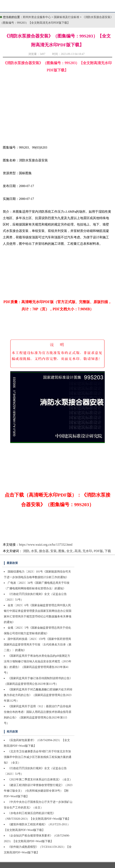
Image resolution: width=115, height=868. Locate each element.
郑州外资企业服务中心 (37, 17)
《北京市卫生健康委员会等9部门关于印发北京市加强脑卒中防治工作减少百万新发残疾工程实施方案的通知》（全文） (38, 757)
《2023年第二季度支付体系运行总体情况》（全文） (40, 779)
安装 (53, 551)
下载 (108, 551)
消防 (26, 551)
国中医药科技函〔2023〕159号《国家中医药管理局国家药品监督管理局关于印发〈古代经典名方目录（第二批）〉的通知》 (38, 645)
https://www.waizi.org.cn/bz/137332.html (46, 545)
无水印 (87, 551)
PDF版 (98, 551)
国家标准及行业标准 (67, 17)
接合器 (44, 551)
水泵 (34, 551)
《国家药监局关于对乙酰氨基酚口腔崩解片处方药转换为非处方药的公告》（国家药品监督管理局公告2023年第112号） (38, 695)
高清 (78, 551)
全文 (70, 551)
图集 (62, 551)
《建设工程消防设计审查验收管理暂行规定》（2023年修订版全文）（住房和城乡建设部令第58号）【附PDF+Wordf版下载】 (38, 791)
